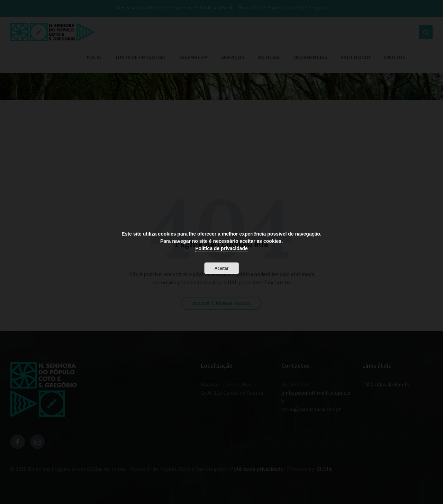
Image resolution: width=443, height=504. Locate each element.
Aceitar (222, 268)
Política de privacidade (221, 248)
